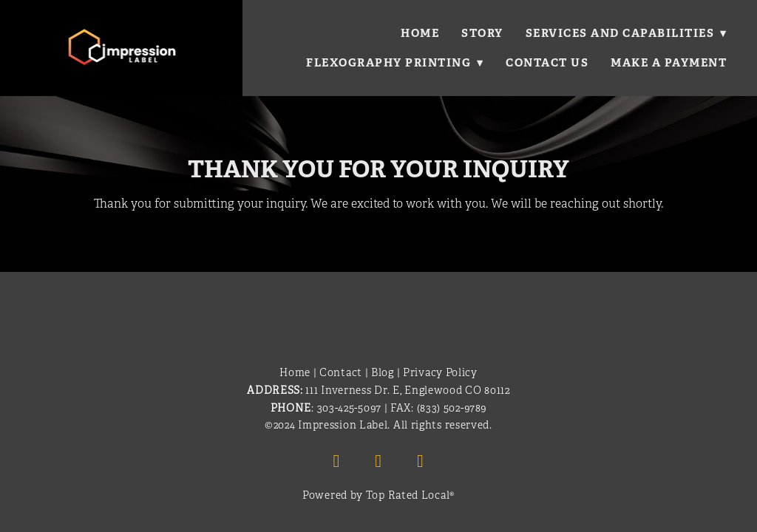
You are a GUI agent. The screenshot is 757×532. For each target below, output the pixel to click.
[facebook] (336, 461)
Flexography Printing (394, 62)
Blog (383, 373)
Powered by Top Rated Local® (378, 495)
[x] (421, 461)
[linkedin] (378, 461)
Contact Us (547, 62)
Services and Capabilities (626, 33)
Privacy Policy (440, 373)
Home (419, 33)
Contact (341, 373)
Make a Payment (669, 62)
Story (482, 33)
